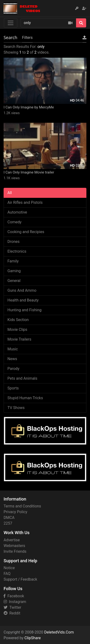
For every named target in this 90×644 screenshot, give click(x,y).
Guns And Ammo (22, 290)
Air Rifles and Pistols (25, 202)
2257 (8, 523)
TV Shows (16, 408)
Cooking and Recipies (26, 232)
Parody (13, 369)
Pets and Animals (22, 378)
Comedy (15, 222)
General (14, 281)
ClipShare (33, 638)
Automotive (17, 212)
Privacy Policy (15, 512)
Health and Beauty (23, 300)
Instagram (15, 602)
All (10, 193)
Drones (13, 242)
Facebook (14, 596)
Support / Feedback (20, 579)
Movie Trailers (19, 339)
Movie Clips (17, 330)
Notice (9, 568)
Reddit (12, 613)
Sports (13, 388)
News (12, 359)
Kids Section (18, 320)
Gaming (14, 271)
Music (13, 349)
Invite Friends (15, 551)
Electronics (17, 251)
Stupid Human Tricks (25, 398)
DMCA (9, 518)
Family (13, 261)
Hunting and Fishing (24, 310)
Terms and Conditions (22, 506)
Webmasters (14, 546)
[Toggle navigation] (11, 23)
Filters (27, 38)
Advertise (12, 540)
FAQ (7, 574)
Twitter (12, 607)
